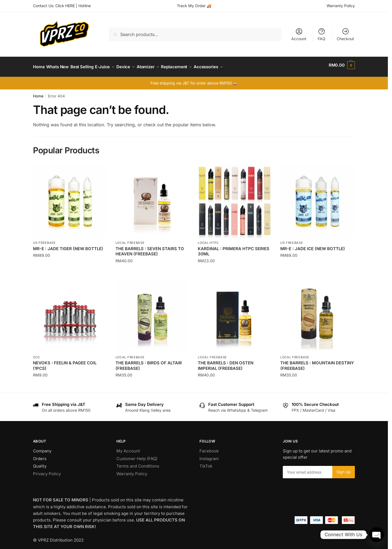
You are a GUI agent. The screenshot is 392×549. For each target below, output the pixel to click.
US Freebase (44, 239)
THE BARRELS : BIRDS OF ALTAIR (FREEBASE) (149, 362)
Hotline (85, 6)
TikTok (206, 463)
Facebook (209, 448)
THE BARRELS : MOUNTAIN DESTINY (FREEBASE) (317, 362)
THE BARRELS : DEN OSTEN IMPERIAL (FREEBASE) (226, 362)
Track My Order (191, 6)
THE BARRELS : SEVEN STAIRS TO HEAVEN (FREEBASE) (150, 248)
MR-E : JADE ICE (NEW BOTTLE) (313, 245)
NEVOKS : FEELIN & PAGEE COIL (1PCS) (65, 362)
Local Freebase (130, 239)
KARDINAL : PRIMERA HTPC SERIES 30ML (234, 248)
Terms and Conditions (138, 463)
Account (299, 34)
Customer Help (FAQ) (137, 455)
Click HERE (65, 6)
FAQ (322, 34)
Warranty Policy (341, 6)
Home (38, 93)
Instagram (209, 455)
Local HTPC (208, 239)
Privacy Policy (47, 470)
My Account (128, 448)
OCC (37, 354)
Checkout (345, 34)
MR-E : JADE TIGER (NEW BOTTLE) (68, 245)
